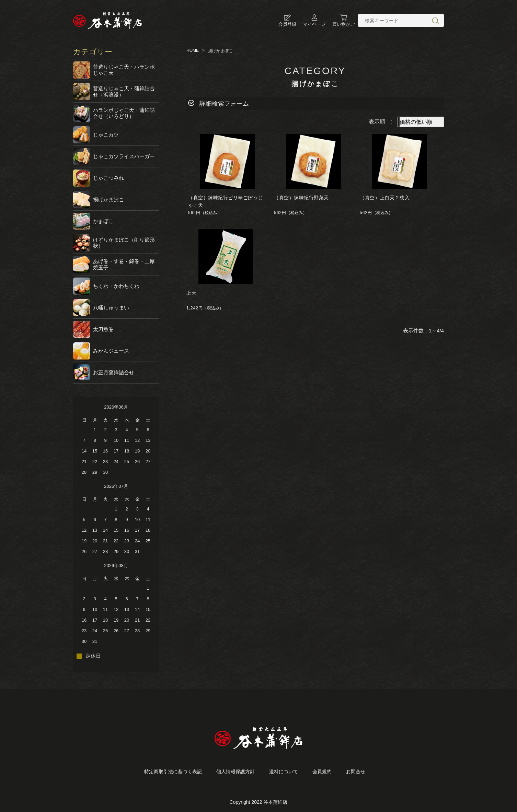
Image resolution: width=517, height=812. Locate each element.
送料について (284, 772)
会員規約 (322, 772)
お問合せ (356, 772)
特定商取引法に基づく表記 (173, 772)
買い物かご (343, 20)
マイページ (314, 20)
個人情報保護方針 (235, 772)
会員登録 (287, 20)
